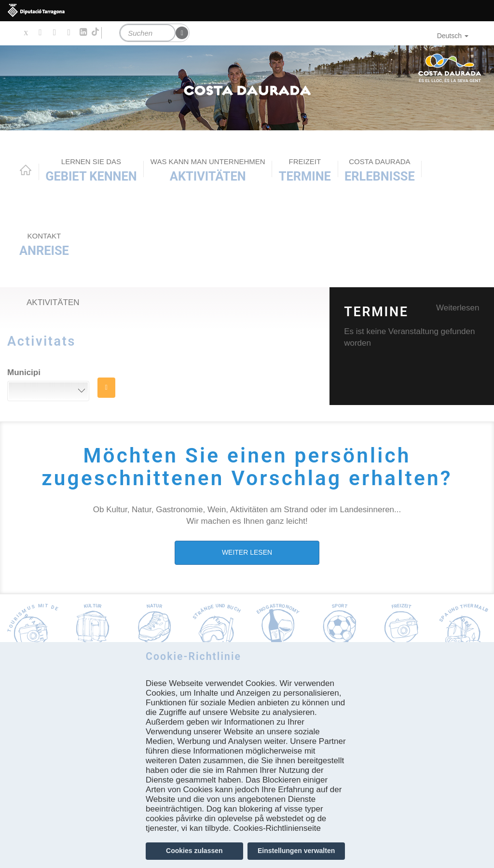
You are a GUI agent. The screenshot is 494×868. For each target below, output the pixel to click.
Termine (305, 170)
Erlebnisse (380, 170)
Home (26, 170)
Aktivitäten (53, 302)
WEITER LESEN (247, 552)
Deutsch (453, 36)
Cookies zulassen (194, 851)
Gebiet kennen (91, 170)
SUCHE (106, 388)
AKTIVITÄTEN (208, 170)
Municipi (24, 372)
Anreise (44, 245)
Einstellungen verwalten (296, 851)
